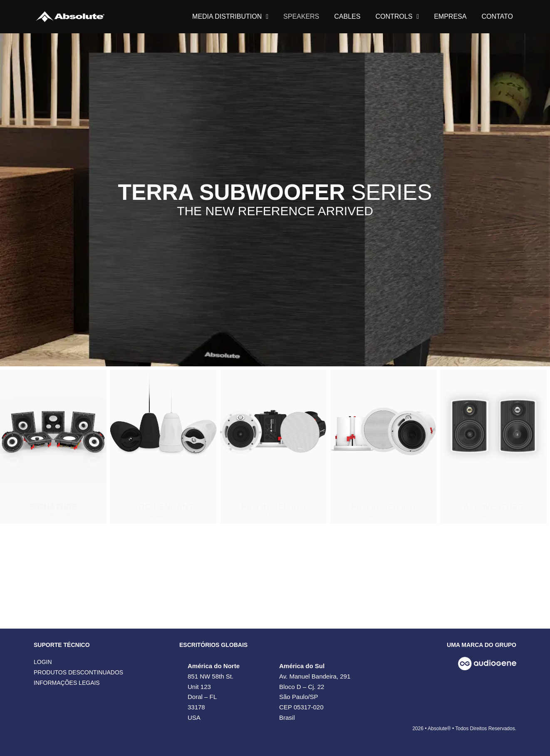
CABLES (347, 16)
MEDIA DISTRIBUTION (230, 17)
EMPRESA (450, 16)
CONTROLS (397, 17)
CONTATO (497, 16)
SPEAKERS (301, 16)
